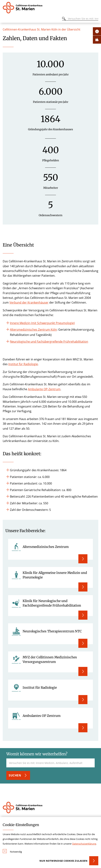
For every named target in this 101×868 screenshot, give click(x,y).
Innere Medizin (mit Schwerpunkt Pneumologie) (42, 323)
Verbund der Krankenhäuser (29, 302)
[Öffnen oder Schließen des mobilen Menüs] (5, 19)
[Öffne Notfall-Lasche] (97, 40)
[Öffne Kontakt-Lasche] (97, 31)
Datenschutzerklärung (84, 844)
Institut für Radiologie (23, 364)
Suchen (15, 775)
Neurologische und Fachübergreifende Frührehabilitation (49, 342)
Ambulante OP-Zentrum (44, 389)
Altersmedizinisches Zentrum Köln (33, 330)
